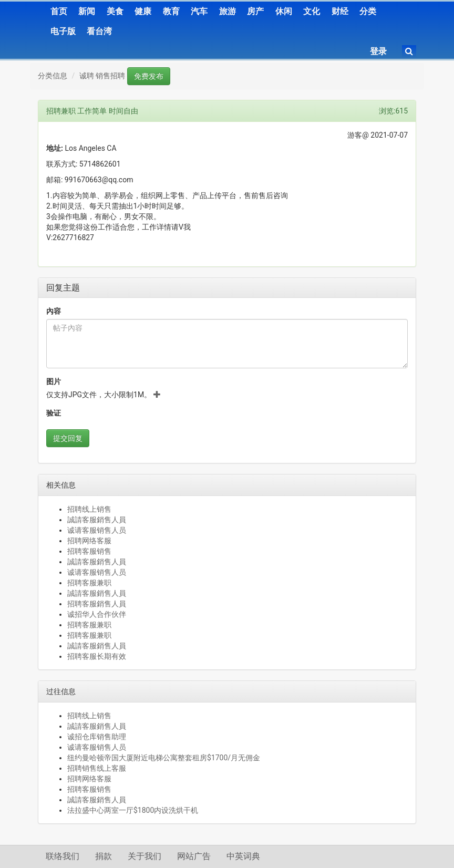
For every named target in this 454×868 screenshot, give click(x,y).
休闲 (284, 11)
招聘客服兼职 (89, 583)
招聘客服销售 (89, 551)
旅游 (228, 11)
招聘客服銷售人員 (97, 604)
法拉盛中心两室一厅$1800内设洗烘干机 (133, 810)
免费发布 (149, 76)
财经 (340, 11)
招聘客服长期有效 (97, 656)
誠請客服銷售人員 (97, 520)
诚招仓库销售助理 (97, 737)
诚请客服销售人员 (97, 530)
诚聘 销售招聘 (102, 76)
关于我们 (145, 856)
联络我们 (63, 856)
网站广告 (194, 856)
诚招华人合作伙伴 (97, 614)
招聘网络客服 (89, 541)
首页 (59, 11)
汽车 (199, 11)
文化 (312, 11)
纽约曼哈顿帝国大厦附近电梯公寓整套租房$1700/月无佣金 (164, 758)
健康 (143, 11)
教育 (171, 11)
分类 (368, 11)
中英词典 (243, 856)
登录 (378, 51)
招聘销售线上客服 (97, 768)
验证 (54, 413)
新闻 (87, 11)
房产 (255, 11)
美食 (115, 11)
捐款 (104, 856)
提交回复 (68, 438)
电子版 (63, 31)
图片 (54, 381)
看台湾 (99, 31)
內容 (54, 311)
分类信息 (53, 76)
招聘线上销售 (89, 509)
